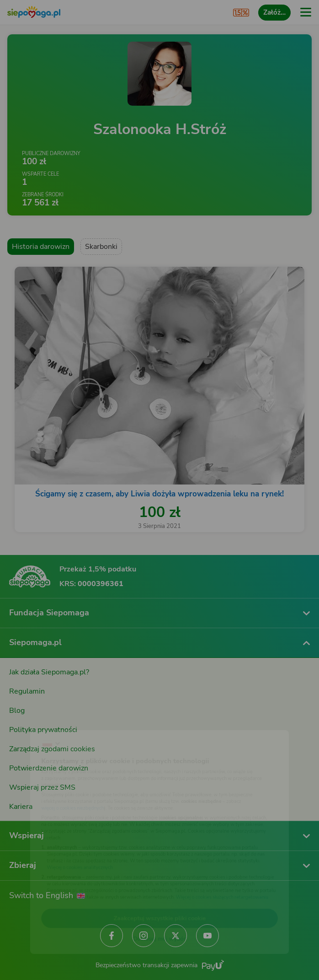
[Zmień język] (26, 721)
